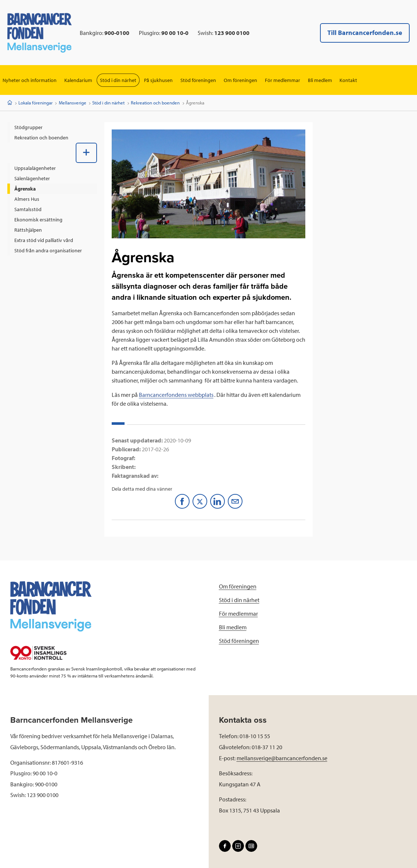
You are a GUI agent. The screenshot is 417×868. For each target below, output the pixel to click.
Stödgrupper (28, 127)
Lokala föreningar (35, 103)
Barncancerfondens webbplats (176, 395)
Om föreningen (240, 80)
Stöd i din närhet (118, 80)
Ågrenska (25, 189)
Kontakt (349, 80)
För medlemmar (283, 80)
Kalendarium (78, 80)
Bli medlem (320, 80)
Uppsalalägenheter (35, 168)
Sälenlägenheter (32, 178)
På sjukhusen (158, 80)
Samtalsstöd (28, 209)
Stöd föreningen (198, 80)
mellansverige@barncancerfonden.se (282, 758)
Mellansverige (73, 103)
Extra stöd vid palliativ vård (44, 240)
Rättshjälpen (28, 230)
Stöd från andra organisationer (48, 250)
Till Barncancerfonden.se (365, 33)
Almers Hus (27, 199)
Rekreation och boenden (155, 103)
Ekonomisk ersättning (38, 220)
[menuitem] (52, 127)
